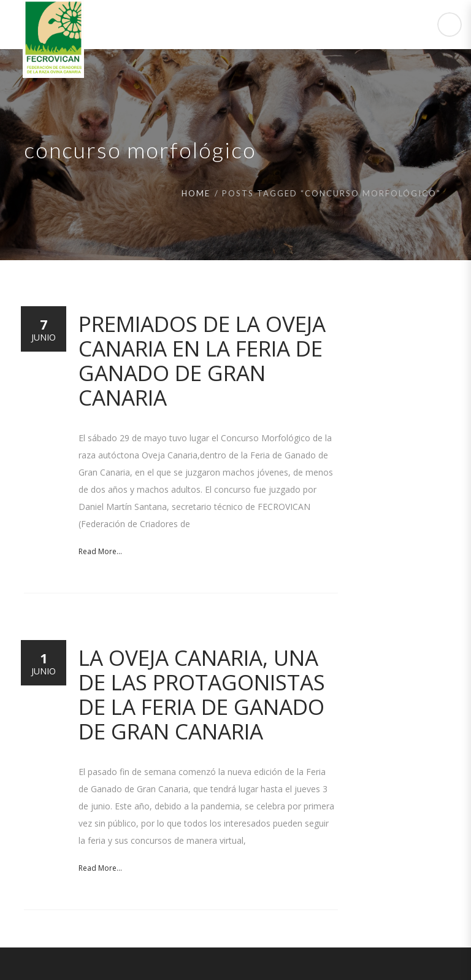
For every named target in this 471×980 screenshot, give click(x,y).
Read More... (100, 551)
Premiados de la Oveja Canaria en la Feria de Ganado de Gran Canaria (202, 361)
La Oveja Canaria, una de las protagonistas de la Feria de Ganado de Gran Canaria (202, 694)
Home (196, 193)
